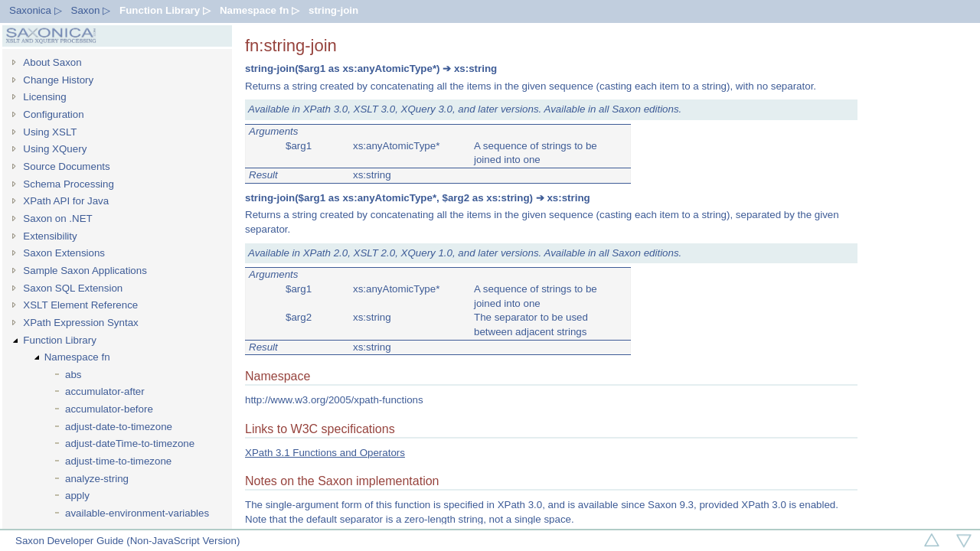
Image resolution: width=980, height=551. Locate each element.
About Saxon (52, 62)
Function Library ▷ (165, 10)
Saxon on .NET (57, 218)
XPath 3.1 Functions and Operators (325, 453)
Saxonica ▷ (36, 10)
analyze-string (97, 479)
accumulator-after (105, 391)
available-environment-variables (137, 513)
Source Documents (66, 166)
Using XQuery (55, 149)
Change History (58, 80)
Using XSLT (50, 132)
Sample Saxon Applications (85, 271)
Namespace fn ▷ (260, 10)
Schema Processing (69, 184)
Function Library (60, 340)
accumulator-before (109, 409)
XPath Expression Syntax (80, 323)
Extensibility (50, 236)
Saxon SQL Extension (73, 288)
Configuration (53, 114)
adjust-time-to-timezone (118, 461)
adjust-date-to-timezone (119, 427)
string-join (333, 10)
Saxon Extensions (64, 253)
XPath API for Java (66, 201)
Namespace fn (77, 357)
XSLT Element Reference (80, 305)
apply (77, 496)
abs (73, 375)
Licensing (44, 97)
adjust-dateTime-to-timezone (130, 443)
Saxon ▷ (91, 10)
